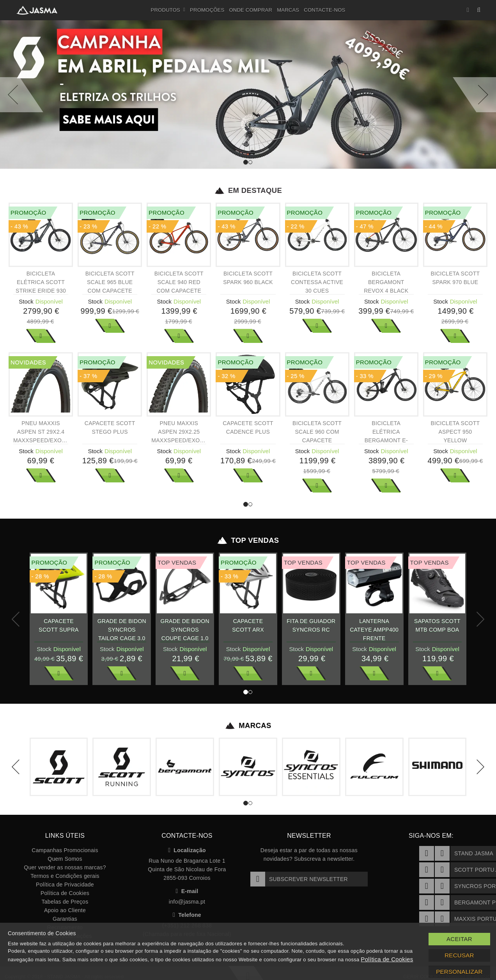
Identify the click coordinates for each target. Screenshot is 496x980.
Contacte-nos (324, 10)
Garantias (65, 919)
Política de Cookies (65, 893)
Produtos (168, 10)
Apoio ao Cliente (65, 910)
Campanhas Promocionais (65, 850)
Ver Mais (41, 336)
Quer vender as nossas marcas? (65, 867)
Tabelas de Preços (65, 902)
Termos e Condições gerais (65, 876)
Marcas (288, 10)
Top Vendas (248, 540)
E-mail (187, 891)
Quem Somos (65, 859)
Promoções (207, 10)
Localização (187, 850)
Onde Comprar (251, 10)
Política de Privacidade (65, 885)
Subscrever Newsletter (299, 879)
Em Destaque (248, 191)
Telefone (187, 915)
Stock (26, 301)
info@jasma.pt (187, 902)
